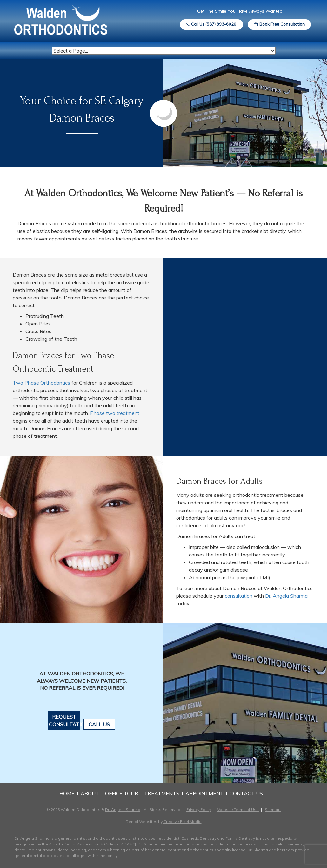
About (90, 793)
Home (67, 793)
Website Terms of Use (238, 809)
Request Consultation (65, 720)
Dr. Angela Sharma (286, 596)
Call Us (99, 724)
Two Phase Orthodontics (41, 383)
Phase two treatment (115, 413)
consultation (239, 596)
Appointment (204, 793)
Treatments (162, 793)
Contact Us (246, 793)
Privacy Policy (199, 809)
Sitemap (273, 809)
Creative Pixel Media (183, 822)
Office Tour (122, 793)
